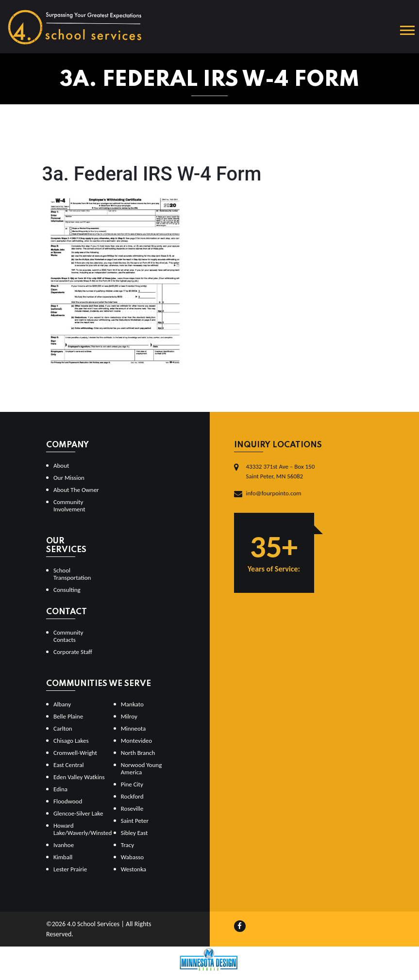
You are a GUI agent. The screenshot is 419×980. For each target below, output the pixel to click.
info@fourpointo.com (274, 493)
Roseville (132, 808)
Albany (62, 704)
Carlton (63, 728)
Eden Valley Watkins (79, 777)
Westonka (134, 869)
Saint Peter (135, 821)
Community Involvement (69, 506)
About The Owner (76, 490)
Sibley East (134, 833)
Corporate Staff (73, 652)
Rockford (132, 796)
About (61, 465)
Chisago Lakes (71, 741)
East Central (69, 765)
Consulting (67, 590)
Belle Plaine (68, 716)
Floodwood (68, 801)
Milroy (129, 716)
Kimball (63, 857)
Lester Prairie (70, 869)
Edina (60, 789)
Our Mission (69, 478)
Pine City (132, 784)
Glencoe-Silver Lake (78, 813)
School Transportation (72, 574)
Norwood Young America (142, 768)
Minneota (134, 728)
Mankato (132, 704)
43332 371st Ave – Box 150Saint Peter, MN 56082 (281, 471)
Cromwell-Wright (75, 753)
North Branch (138, 753)
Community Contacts (68, 636)
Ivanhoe (64, 845)
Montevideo (136, 741)
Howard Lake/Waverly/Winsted (80, 829)
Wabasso (132, 857)
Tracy (127, 845)
